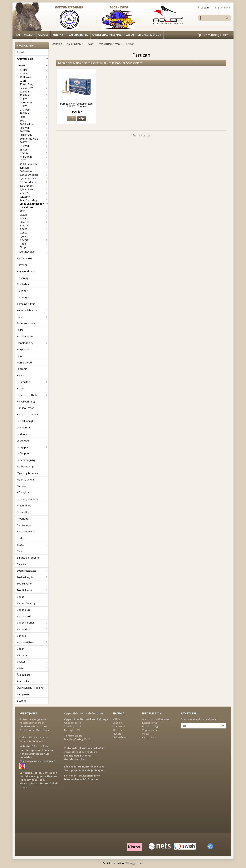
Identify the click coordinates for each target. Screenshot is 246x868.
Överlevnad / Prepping (33, 688)
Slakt (20, 551)
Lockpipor (33, 447)
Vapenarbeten (79, 35)
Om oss (43, 35)
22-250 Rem (34, 88)
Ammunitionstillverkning (156, 719)
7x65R (34, 218)
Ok (222, 725)
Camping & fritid (26, 304)
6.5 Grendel (34, 186)
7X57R (34, 215)
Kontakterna (150, 723)
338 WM (34, 146)
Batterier (22, 265)
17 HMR (34, 70)
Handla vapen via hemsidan (37, 750)
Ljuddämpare (25, 434)
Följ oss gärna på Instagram (37, 761)
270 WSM (34, 110)
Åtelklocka (23, 681)
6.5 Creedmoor (34, 182)
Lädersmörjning (26, 460)
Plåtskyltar (23, 492)
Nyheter (22, 486)
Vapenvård (33, 629)
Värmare (22, 655)
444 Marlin (34, 157)
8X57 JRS (34, 222)
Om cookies (149, 737)
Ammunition (33, 59)
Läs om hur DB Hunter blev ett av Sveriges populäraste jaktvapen (84, 768)
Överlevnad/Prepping (107, 35)
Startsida (57, 44)
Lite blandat (24, 427)
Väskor (33, 662)
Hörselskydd (24, 362)
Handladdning (33, 343)
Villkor (29, 35)
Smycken (22, 564)
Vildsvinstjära (33, 642)
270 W (34, 106)
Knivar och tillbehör (33, 395)
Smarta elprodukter (28, 558)
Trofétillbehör (33, 590)
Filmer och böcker (33, 310)
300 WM (34, 128)
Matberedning (25, 466)
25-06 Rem (34, 102)
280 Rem (34, 113)
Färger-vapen (33, 336)
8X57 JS (34, 225)
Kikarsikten (33, 382)
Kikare (21, 375)
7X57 (34, 211)
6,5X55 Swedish (34, 175)
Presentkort (24, 506)
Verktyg (21, 636)
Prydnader (23, 519)
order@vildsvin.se (40, 730)
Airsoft (21, 52)
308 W (34, 142)
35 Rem (34, 150)
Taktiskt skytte (33, 577)
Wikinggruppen (134, 863)
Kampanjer (23, 694)
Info (72, 118)
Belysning (23, 278)
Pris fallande (113, 63)
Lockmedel (23, 441)
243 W (34, 99)
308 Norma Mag (34, 139)
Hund (20, 356)
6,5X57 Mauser (34, 178)
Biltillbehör (23, 284)
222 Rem (34, 91)
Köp (81, 118)
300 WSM (34, 131)
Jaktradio (22, 369)
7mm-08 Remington (34, 204)
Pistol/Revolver (33, 252)
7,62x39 (34, 193)
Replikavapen (25, 525)
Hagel (34, 244)
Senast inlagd (133, 63)
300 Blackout (34, 124)
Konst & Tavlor (25, 408)
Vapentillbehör (33, 623)
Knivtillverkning (26, 402)
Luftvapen (23, 453)
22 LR (34, 81)
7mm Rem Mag (34, 200)
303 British (34, 135)
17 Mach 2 (34, 73)
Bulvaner (22, 291)
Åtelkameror (24, 675)
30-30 (34, 121)
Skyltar (21, 538)
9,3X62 (34, 233)
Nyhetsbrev (120, 737)
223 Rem (34, 95)
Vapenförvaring (26, 603)
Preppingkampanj (27, 499)
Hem (17, 35)
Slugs (23, 247)
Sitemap (22, 701)
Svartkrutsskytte (33, 571)
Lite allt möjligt (150, 35)
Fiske (33, 317)
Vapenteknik (24, 616)
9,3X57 (34, 229)
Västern (33, 668)
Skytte (33, 545)
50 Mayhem (27, 171)
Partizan (27, 207)
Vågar (20, 649)
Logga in (204, 7)
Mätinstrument (25, 480)
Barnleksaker (25, 258)
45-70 (34, 160)
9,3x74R (34, 240)
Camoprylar (24, 297)
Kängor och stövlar (28, 414)
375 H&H (34, 153)
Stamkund (222, 7)
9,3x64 (23, 236)
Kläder (33, 388)
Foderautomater (26, 323)
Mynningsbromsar (28, 473)
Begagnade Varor (27, 271)
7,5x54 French (34, 189)
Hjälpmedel (24, 349)
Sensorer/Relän (26, 531)
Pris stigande (93, 63)
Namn (78, 63)
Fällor (20, 330)
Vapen (130, 35)
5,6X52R (34, 168)
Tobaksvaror (24, 584)
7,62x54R (34, 197)
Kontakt (59, 35)
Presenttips (24, 512)
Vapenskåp (24, 610)
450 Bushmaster (34, 164)
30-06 (34, 117)
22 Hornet (34, 77)
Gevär (33, 65)
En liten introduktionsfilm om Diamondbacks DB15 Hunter (82, 777)
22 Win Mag (34, 84)
